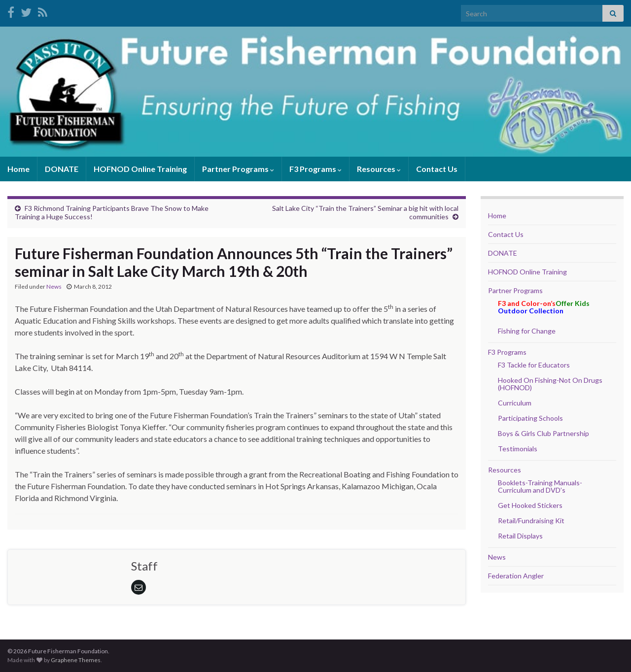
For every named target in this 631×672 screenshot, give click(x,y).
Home (18, 169)
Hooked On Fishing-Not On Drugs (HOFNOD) (550, 384)
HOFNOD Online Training (140, 169)
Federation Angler (516, 576)
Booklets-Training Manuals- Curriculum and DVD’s (540, 486)
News (54, 286)
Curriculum (515, 403)
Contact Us (437, 169)
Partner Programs (238, 169)
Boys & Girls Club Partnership (543, 433)
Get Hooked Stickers (530, 505)
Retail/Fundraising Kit (531, 521)
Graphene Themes (76, 660)
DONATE (62, 169)
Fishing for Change (527, 331)
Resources (379, 169)
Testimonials (518, 449)
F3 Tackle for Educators (534, 365)
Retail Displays (520, 536)
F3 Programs (315, 169)
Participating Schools (530, 418)
